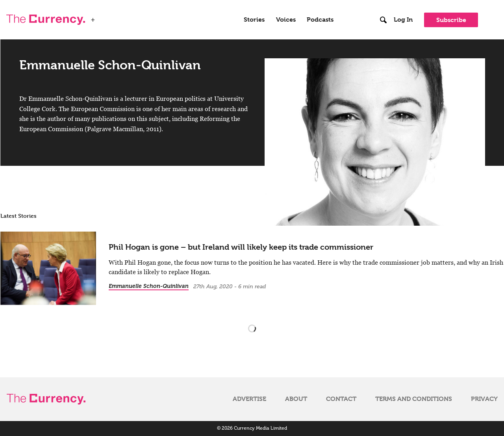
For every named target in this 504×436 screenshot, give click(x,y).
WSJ (106, 17)
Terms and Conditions (414, 399)
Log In (403, 20)
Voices (286, 20)
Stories (254, 20)
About (296, 399)
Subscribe (451, 20)
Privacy (484, 399)
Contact (341, 399)
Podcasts (320, 20)
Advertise (249, 399)
